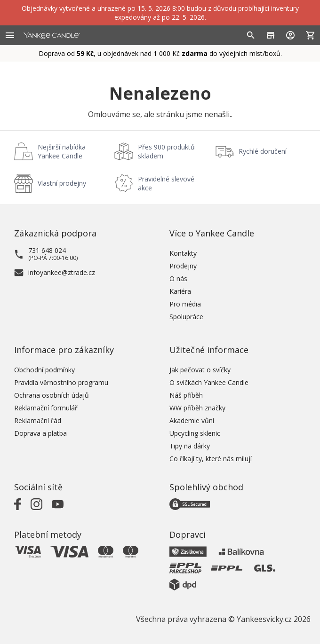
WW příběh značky (197, 408)
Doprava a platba (40, 433)
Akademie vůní (192, 420)
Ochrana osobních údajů (52, 395)
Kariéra (180, 291)
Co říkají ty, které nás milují (211, 459)
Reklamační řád (38, 420)
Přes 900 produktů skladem (166, 151)
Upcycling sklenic (195, 433)
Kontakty (183, 253)
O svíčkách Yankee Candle (209, 382)
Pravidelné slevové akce (166, 183)
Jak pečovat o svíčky (200, 370)
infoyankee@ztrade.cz (62, 272)
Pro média (185, 304)
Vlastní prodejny (62, 183)
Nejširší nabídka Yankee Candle (62, 151)
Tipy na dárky (190, 446)
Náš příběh (186, 395)
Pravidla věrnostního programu (61, 382)
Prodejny (183, 266)
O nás (178, 279)
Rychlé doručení (263, 151)
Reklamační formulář (46, 408)
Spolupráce (186, 317)
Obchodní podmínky (44, 370)
